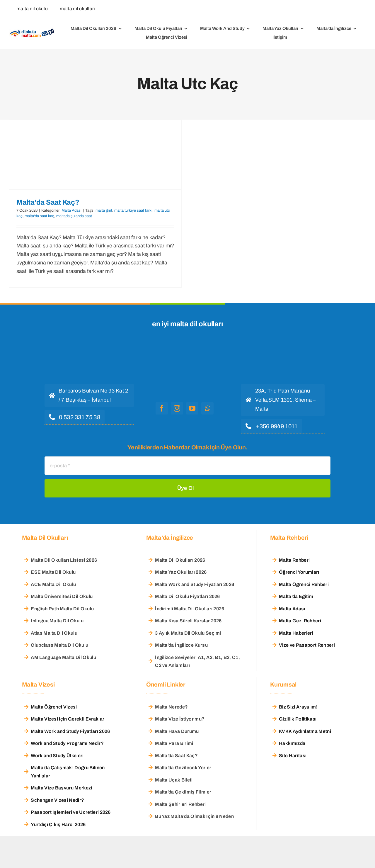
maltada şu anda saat (74, 216)
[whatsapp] (207, 408)
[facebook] (162, 408)
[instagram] (177, 408)
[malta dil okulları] (76, 8)
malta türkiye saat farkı (133, 210)
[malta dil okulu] (30, 8)
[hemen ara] (75, 417)
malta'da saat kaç (39, 216)
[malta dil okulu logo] (185, 349)
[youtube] (192, 408)
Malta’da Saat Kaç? (48, 202)
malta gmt (104, 210)
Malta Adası (71, 210)
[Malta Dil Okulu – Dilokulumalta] (32, 30)
